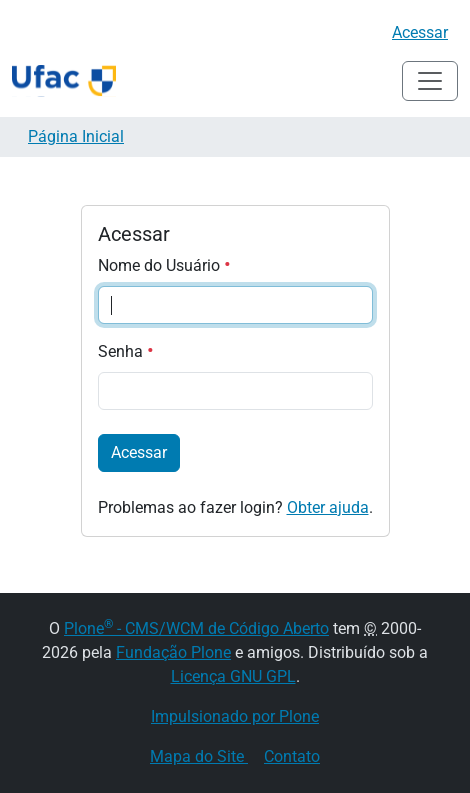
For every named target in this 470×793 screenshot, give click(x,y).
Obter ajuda (328, 507)
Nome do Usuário (164, 265)
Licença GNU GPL (233, 676)
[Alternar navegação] (430, 81)
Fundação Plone (173, 652)
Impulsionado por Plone (235, 716)
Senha (126, 351)
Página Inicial (76, 136)
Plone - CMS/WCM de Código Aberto (196, 628)
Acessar (420, 32)
